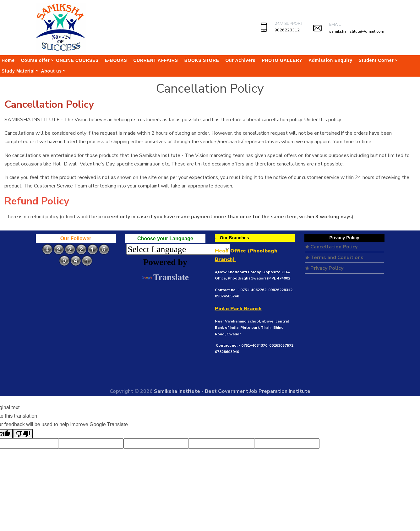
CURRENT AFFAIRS (155, 60)
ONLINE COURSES (77, 60)
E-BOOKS (116, 60)
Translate (165, 277)
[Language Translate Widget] (178, 249)
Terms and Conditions (334, 257)
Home (8, 60)
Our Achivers (241, 60)
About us (52, 71)
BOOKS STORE (202, 60)
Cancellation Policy (331, 247)
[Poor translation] (23, 434)
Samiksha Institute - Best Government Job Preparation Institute (232, 391)
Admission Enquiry (330, 60)
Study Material (18, 71)
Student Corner (376, 60)
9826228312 (287, 30)
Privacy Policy (324, 268)
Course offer (35, 60)
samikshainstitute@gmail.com (357, 31)
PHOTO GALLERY (282, 60)
